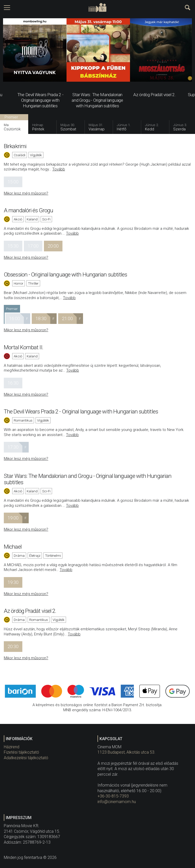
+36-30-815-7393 (113, 796)
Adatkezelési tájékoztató (26, 758)
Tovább (59, 169)
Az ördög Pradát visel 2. (30, 611)
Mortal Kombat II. (23, 347)
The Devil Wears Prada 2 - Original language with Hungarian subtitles (81, 411)
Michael (13, 547)
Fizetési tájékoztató (21, 752)
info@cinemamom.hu (117, 802)
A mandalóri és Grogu (28, 210)
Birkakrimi (15, 146)
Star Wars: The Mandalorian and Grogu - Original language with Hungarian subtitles (88, 479)
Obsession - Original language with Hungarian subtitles (65, 274)
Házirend (12, 747)
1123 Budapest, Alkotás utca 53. (126, 752)
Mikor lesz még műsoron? (26, 193)
